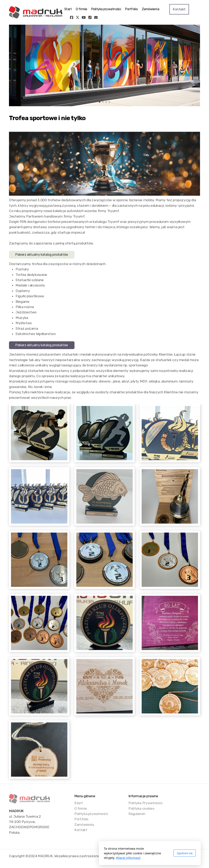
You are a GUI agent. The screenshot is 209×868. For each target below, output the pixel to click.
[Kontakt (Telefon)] (90, 18)
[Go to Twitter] (78, 18)
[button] (100, 102)
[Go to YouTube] (84, 18)
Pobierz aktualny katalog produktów (42, 255)
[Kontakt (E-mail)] (96, 18)
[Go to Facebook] (71, 18)
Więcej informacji (83, 858)
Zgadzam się (139, 853)
